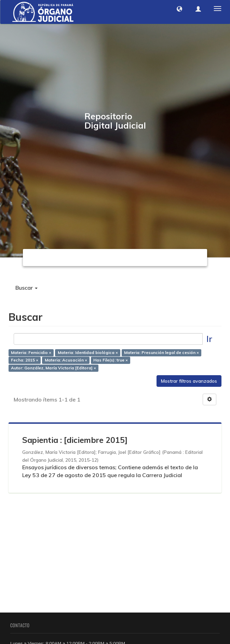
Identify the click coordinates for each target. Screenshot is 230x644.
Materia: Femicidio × (31, 352)
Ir (209, 339)
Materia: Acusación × (66, 360)
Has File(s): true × (111, 360)
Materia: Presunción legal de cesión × (161, 352)
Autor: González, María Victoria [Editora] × (53, 368)
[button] (179, 9)
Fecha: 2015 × (25, 360)
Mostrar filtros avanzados (189, 381)
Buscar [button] (26, 288)
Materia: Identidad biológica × (88, 352)
